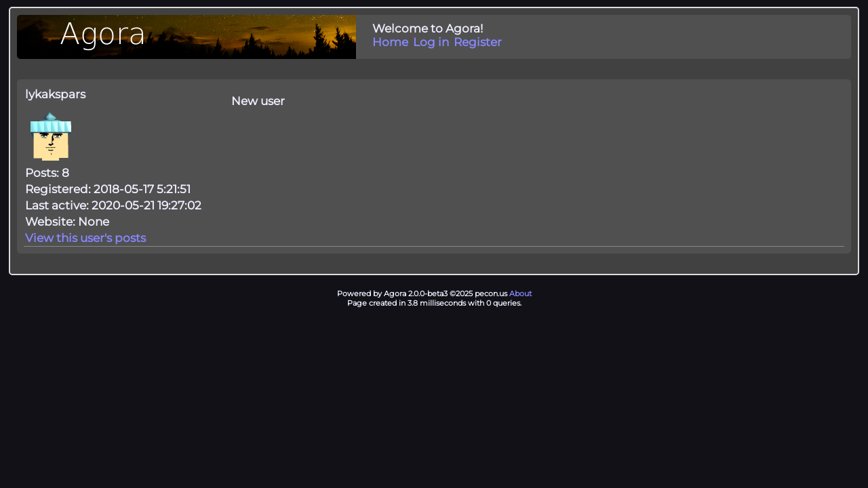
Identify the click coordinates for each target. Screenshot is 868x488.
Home (390, 42)
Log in (431, 42)
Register (478, 42)
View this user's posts (85, 238)
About (520, 293)
